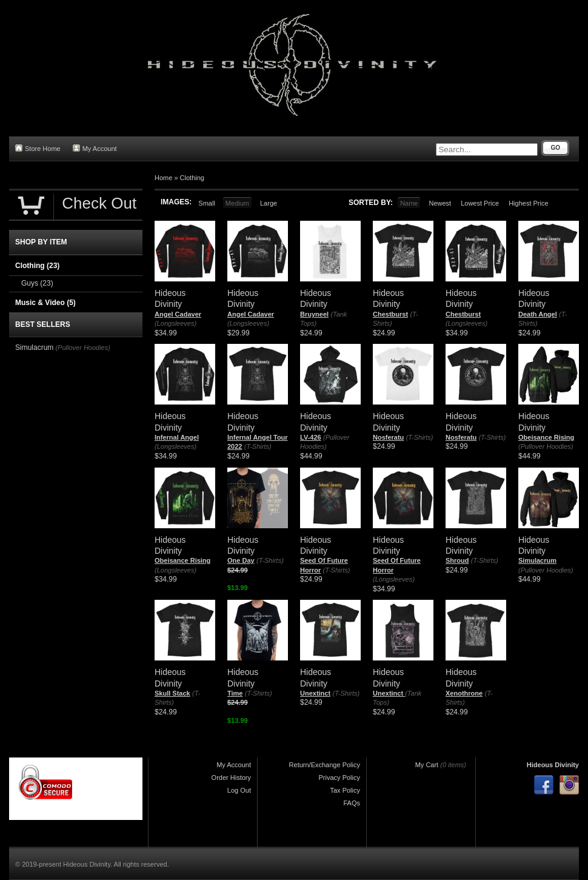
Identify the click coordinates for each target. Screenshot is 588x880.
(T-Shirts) (258, 446)
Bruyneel (314, 314)
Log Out (239, 790)
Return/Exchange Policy (325, 765)
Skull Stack (172, 693)
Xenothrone (464, 693)
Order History (231, 778)
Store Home (38, 148)
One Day (241, 560)
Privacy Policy (339, 778)
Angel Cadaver (178, 314)
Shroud (457, 560)
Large (269, 203)
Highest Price (528, 203)
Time (235, 693)
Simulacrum (537, 560)
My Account (95, 148)
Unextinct (315, 693)
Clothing (192, 178)
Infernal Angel (177, 437)
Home (163, 178)
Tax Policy (345, 790)
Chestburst (390, 314)
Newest (440, 203)
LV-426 (311, 437)
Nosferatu (388, 437)
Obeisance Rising (546, 437)
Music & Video (45, 303)
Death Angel (538, 314)
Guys (37, 283)
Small (207, 203)
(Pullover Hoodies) (546, 446)
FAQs (352, 803)
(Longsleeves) (175, 323)
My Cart (427, 765)
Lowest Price (480, 203)
